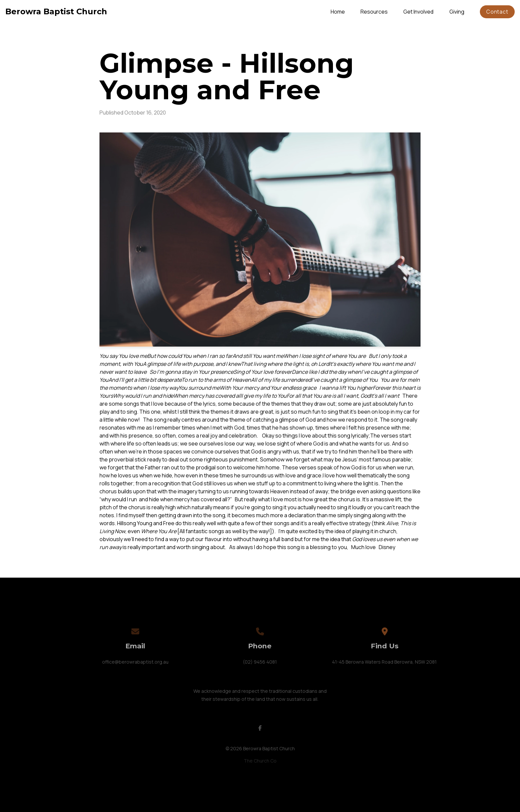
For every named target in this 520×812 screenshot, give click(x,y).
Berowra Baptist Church (56, 11)
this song (289, 547)
